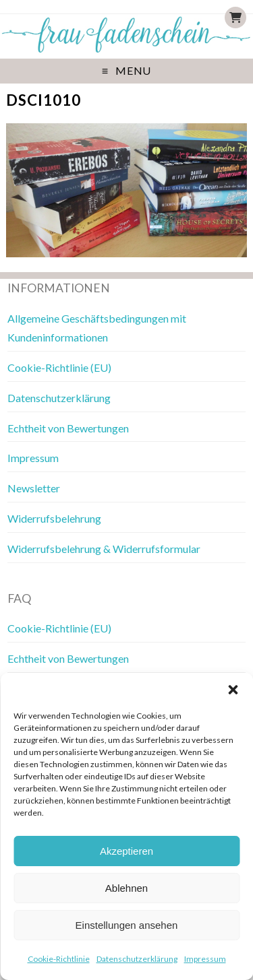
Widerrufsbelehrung (54, 518)
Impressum (205, 959)
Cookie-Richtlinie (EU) (59, 367)
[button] (233, 690)
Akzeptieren (126, 851)
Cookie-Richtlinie (59, 959)
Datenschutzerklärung (137, 959)
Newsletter (34, 488)
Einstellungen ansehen (127, 925)
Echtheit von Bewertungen (68, 428)
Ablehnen (126, 888)
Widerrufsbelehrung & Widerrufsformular (104, 549)
